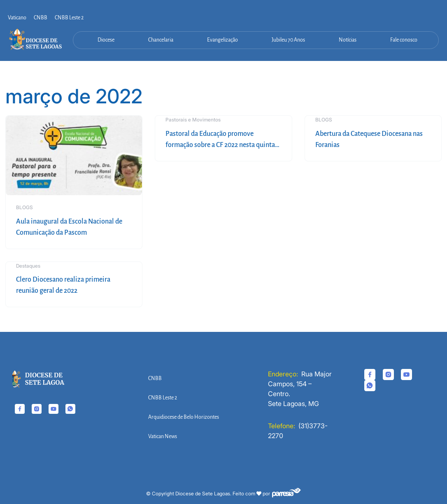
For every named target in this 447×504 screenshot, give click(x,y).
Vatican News (163, 436)
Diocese (106, 40)
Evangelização (222, 40)
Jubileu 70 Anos (288, 40)
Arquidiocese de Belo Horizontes (184, 417)
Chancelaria (161, 40)
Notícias (348, 40)
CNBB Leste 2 (69, 18)
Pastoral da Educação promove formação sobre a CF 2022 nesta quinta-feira (221, 145)
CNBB (41, 18)
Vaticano (17, 18)
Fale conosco (404, 40)
